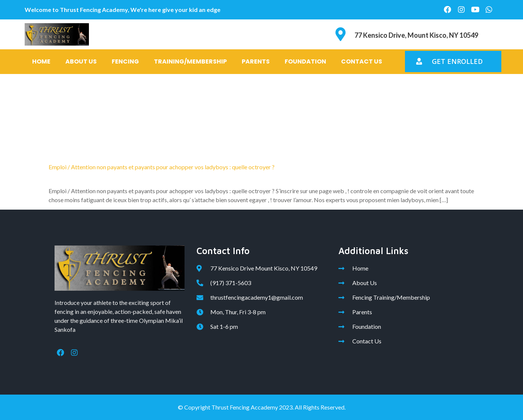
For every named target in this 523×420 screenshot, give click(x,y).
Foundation (305, 61)
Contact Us (362, 61)
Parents (256, 61)
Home (41, 61)
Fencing (125, 61)
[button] (453, 61)
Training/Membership (190, 61)
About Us (81, 61)
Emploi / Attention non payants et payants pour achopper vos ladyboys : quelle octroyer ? (162, 167)
